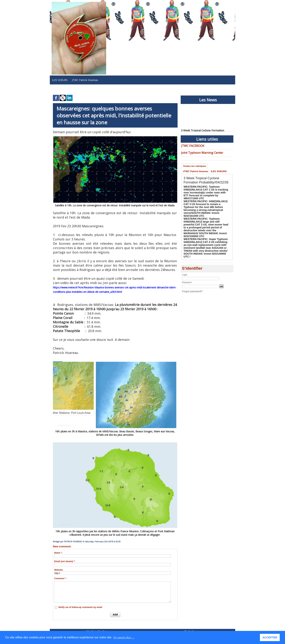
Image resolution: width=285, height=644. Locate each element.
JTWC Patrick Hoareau (85, 80)
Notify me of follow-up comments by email (80, 607)
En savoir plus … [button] (124, 637)
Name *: (58, 553)
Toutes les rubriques (195, 166)
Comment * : (61, 578)
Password (187, 266)
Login (185, 258)
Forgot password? (191, 275)
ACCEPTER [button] (270, 637)
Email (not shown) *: (65, 561)
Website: (59, 570)
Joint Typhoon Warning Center (199, 152)
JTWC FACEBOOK (191, 145)
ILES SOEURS (60, 80)
